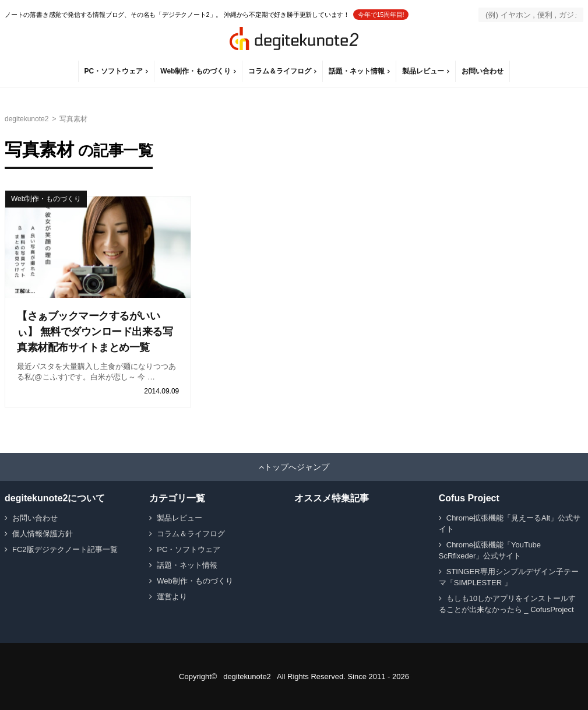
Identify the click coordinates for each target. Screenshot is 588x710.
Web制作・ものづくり (196, 71)
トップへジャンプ (297, 467)
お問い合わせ (483, 71)
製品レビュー (423, 71)
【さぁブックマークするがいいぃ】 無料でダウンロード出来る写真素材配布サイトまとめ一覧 (95, 332)
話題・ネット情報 (357, 71)
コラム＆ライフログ (280, 71)
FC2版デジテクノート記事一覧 (65, 549)
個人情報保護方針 (43, 534)
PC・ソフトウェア (114, 71)
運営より (172, 597)
